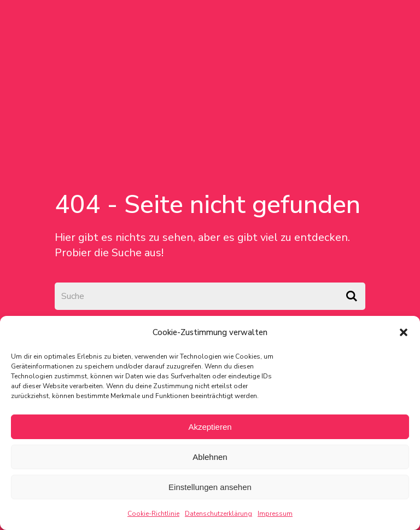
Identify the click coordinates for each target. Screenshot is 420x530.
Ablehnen (210, 457)
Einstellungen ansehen (210, 487)
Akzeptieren (210, 427)
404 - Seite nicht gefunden (208, 204)
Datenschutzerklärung (218, 514)
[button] (404, 332)
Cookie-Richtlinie (153, 514)
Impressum (275, 514)
